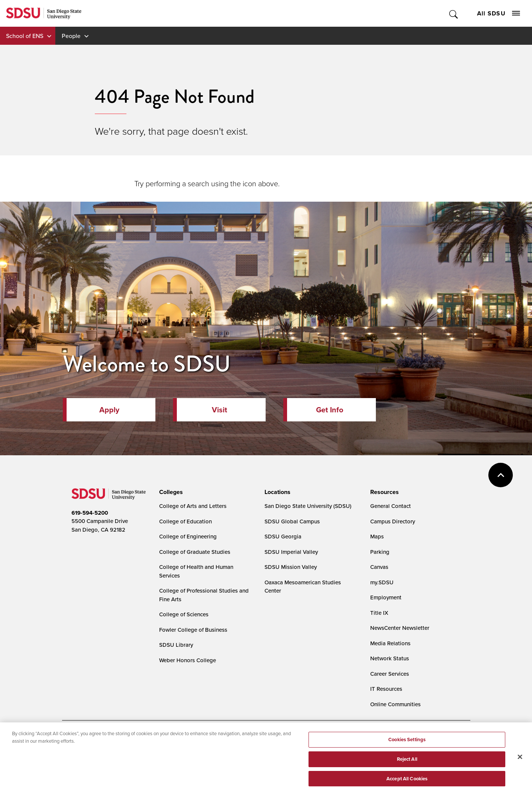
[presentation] (170, 492)
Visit (220, 410)
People (71, 36)
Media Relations (390, 643)
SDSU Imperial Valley (291, 552)
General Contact (391, 506)
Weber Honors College (188, 660)
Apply (109, 410)
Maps (377, 536)
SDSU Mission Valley (291, 567)
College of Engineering (188, 536)
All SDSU (499, 13)
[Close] (520, 774)
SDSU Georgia (283, 536)
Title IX (379, 613)
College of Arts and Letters (193, 506)
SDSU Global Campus (292, 521)
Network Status (390, 658)
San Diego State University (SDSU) (308, 506)
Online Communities (395, 704)
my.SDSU (382, 582)
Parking (380, 552)
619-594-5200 (90, 513)
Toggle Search (454, 13)
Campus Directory (393, 521)
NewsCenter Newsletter (400, 628)
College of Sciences (184, 614)
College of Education (185, 521)
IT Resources (386, 689)
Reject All (407, 776)
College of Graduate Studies (195, 552)
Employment (386, 597)
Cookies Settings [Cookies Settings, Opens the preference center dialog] (407, 757)
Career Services (390, 674)
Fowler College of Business (193, 630)
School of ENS (25, 36)
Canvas (379, 567)
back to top (501, 475)
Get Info (330, 410)
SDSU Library (176, 645)
